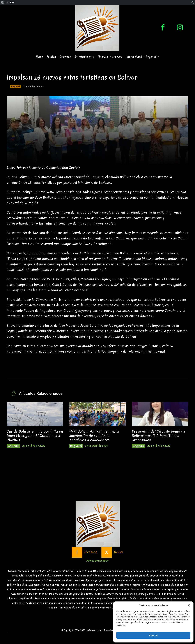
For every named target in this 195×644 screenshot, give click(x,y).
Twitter (119, 552)
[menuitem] (3, 2)
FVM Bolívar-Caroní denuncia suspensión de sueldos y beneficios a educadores (94, 436)
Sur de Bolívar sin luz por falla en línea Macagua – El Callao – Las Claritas (35, 436)
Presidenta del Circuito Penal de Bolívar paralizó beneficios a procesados (159, 436)
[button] (189, 605)
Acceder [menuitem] (10, 2)
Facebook (91, 552)
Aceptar (153, 635)
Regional (16, 86)
